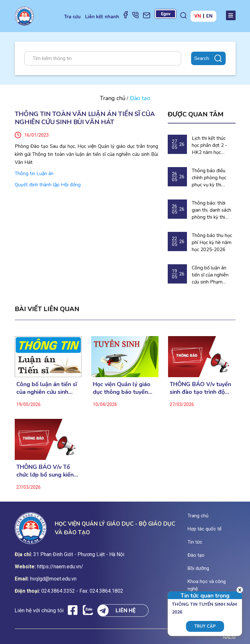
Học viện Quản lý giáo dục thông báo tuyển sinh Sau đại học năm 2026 (122, 388)
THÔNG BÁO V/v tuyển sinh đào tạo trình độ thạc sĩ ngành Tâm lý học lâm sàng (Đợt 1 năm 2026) (200, 388)
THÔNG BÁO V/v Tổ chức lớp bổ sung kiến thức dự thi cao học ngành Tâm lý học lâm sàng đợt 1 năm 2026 (46, 471)
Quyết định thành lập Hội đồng (48, 185)
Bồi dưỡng (198, 568)
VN (198, 16)
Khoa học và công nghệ (207, 585)
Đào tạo (196, 555)
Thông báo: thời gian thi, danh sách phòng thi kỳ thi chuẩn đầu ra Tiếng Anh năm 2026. (212, 210)
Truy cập (205, 626)
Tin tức (195, 542)
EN (209, 16)
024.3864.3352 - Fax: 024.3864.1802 (82, 591)
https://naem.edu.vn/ (60, 567)
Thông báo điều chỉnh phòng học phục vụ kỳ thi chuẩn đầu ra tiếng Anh (211, 178)
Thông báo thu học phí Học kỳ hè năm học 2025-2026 (212, 242)
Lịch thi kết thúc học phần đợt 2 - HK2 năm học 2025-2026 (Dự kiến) (209, 145)
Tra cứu (72, 17)
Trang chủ (113, 98)
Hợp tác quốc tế (205, 529)
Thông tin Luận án (34, 174)
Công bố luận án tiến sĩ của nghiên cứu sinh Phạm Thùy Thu (210, 275)
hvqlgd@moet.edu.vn (53, 579)
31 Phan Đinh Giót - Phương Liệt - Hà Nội (79, 554)
